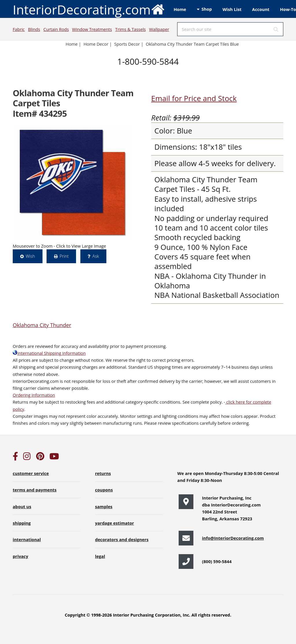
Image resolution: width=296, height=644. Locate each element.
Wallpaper (159, 29)
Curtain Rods (56, 29)
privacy (20, 556)
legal (100, 556)
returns (103, 473)
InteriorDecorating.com (89, 9)
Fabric (19, 29)
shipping (22, 523)
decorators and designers (122, 539)
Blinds (34, 29)
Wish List (232, 9)
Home (180, 9)
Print (64, 256)
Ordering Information (34, 395)
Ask (96, 256)
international (27, 539)
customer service (31, 473)
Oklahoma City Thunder (42, 325)
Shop (207, 9)
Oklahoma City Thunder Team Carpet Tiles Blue (192, 44)
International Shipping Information (49, 353)
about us (22, 506)
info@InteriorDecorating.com (233, 538)
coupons (104, 490)
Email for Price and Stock (194, 98)
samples (104, 506)
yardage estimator (115, 523)
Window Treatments (92, 29)
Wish (30, 256)
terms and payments (35, 490)
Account (261, 9)
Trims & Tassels (131, 29)
